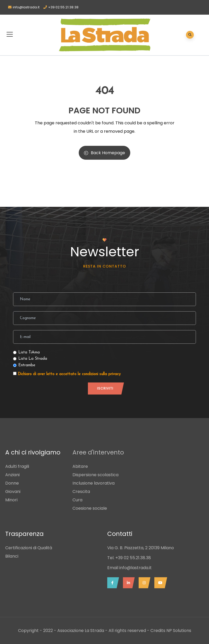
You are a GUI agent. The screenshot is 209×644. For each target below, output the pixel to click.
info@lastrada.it (26, 7)
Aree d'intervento (98, 452)
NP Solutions (179, 631)
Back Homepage (104, 153)
